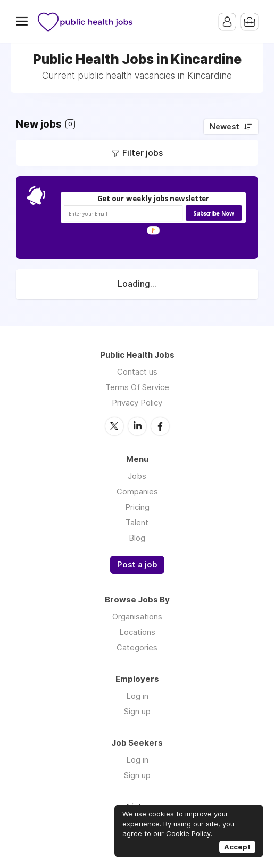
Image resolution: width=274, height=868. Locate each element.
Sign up (137, 711)
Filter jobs (143, 153)
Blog (137, 538)
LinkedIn (137, 426)
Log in (137, 696)
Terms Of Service (137, 387)
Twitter (114, 426)
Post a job (137, 565)
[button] (153, 199)
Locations (137, 632)
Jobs (137, 476)
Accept (237, 847)
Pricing (137, 507)
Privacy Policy (137, 403)
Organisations (137, 617)
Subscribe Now (214, 213)
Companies (137, 491)
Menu (24, 21)
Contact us (137, 372)
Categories (137, 647)
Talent (137, 522)
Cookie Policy (188, 833)
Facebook (160, 426)
